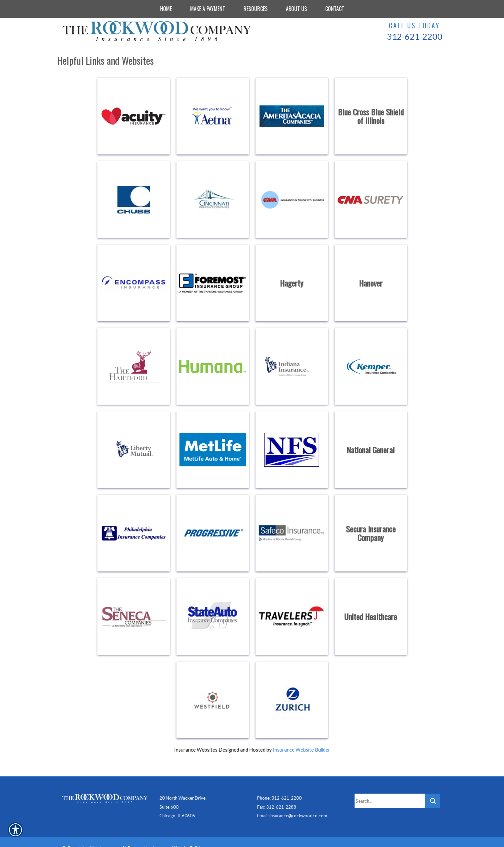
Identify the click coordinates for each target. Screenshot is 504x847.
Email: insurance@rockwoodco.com (292, 803)
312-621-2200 (415, 36)
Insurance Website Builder (302, 750)
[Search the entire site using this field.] (390, 789)
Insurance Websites (196, 750)
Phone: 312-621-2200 (279, 786)
